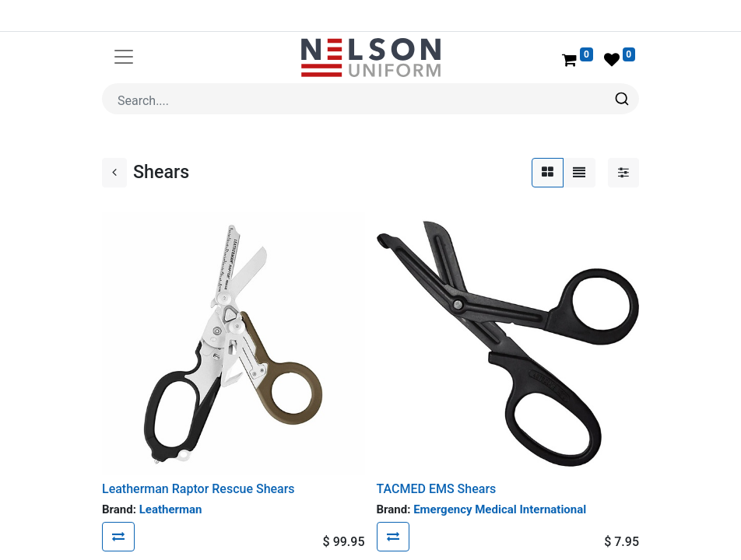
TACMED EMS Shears (437, 489)
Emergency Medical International (500, 509)
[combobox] (370, 99)
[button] (118, 537)
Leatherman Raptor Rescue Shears (198, 489)
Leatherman (171, 509)
